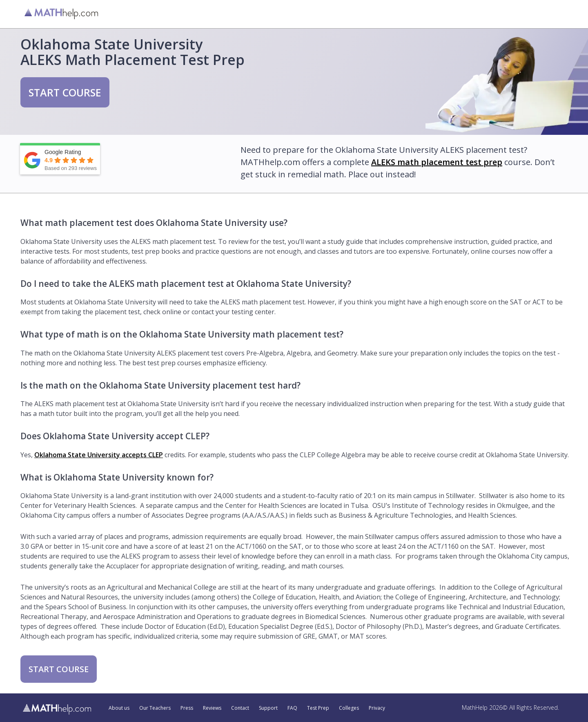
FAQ (292, 708)
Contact (240, 708)
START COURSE (65, 92)
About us (119, 708)
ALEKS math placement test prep (437, 162)
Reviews (212, 708)
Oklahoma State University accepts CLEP (99, 455)
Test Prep (318, 708)
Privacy (377, 708)
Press (187, 708)
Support (268, 708)
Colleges (349, 708)
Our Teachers (155, 708)
